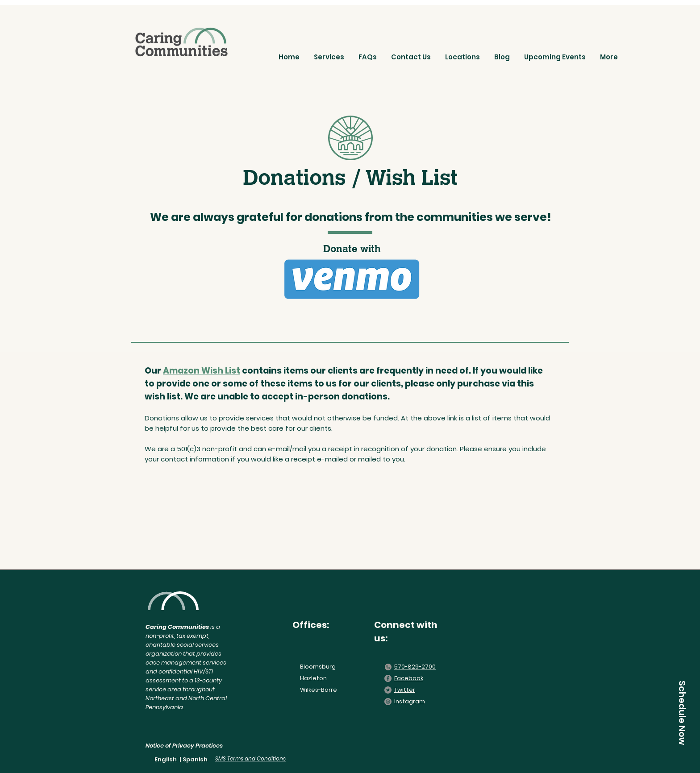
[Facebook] (388, 678)
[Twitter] (388, 690)
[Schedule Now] (682, 713)
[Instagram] (388, 702)
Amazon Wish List (202, 371)
